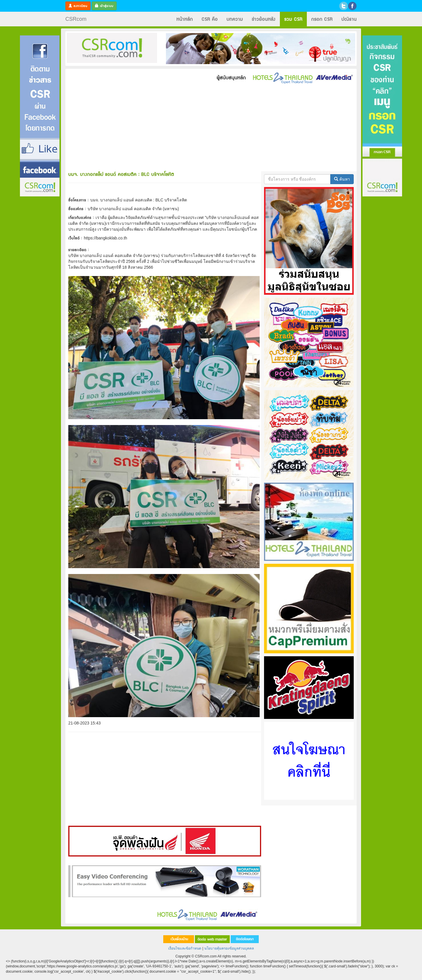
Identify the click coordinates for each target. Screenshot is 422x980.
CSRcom (76, 19)
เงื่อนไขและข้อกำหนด (185, 948)
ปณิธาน (349, 19)
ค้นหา (342, 179)
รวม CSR (293, 19)
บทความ (235, 19)
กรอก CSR (322, 19)
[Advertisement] (40, 285)
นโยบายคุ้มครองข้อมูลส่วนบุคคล (229, 948)
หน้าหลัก (185, 19)
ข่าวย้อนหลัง (264, 19)
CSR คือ (210, 19)
